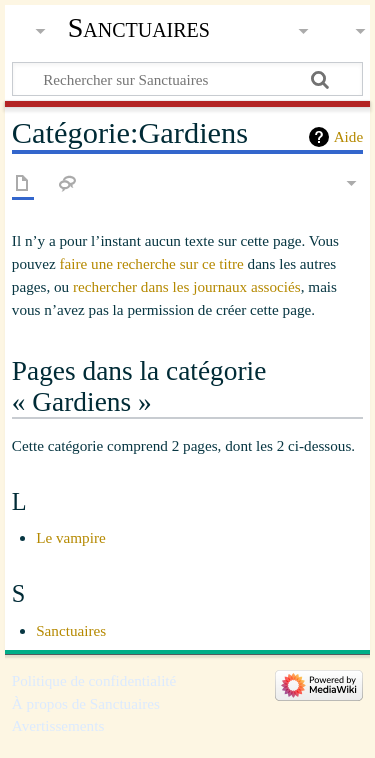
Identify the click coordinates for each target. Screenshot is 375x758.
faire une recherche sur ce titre (151, 263)
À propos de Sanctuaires (86, 703)
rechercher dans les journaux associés (187, 286)
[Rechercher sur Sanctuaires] (187, 79)
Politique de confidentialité (94, 680)
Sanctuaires (139, 27)
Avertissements (58, 725)
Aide (349, 136)
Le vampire (71, 537)
